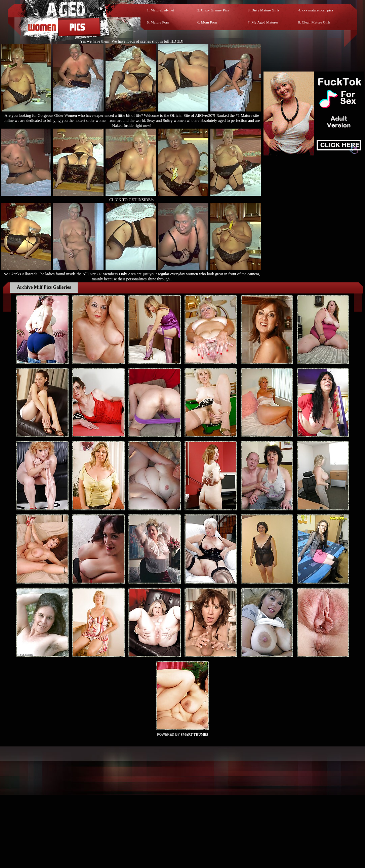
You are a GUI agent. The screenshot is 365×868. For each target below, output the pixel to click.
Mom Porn (209, 22)
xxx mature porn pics (317, 10)
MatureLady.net (162, 10)
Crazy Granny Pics (215, 10)
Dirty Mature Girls (265, 10)
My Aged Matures (265, 22)
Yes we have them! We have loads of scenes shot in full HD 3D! (132, 41)
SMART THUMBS (194, 735)
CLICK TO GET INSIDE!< (132, 200)
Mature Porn (160, 22)
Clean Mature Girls (316, 22)
